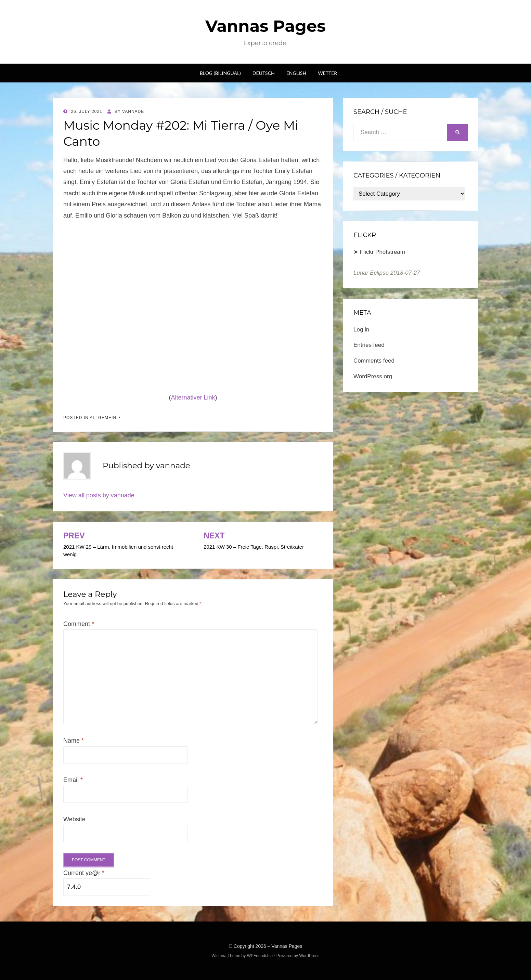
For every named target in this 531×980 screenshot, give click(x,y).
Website (74, 819)
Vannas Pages (265, 26)
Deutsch (264, 73)
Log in (361, 330)
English (296, 73)
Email (73, 780)
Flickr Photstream (383, 252)
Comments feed (374, 361)
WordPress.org (373, 376)
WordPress (309, 956)
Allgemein (103, 418)
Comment (79, 624)
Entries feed (369, 345)
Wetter (327, 73)
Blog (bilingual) (220, 73)
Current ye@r (84, 873)
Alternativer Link (193, 397)
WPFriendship (260, 956)
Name (74, 741)
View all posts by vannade (99, 495)
